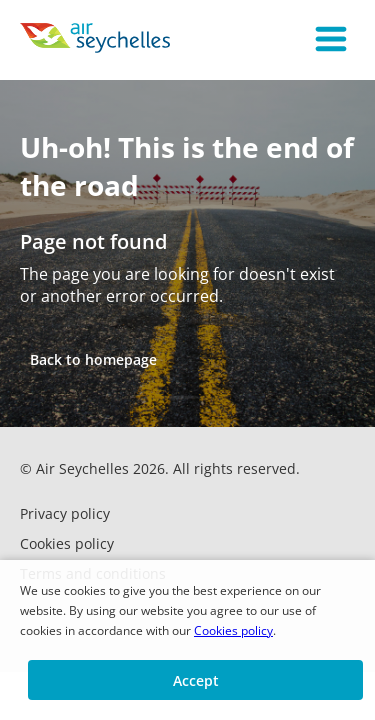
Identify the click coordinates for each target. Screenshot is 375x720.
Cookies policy (233, 630)
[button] (331, 40)
